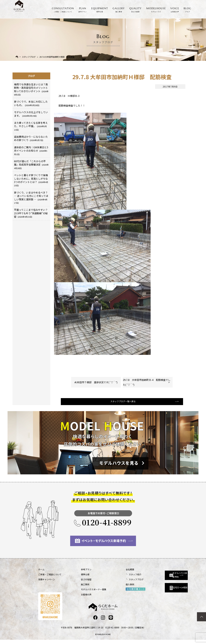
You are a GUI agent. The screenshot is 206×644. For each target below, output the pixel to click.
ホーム (41, 573)
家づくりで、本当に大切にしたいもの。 (31, 103)
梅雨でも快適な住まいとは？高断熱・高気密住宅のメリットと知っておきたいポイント (31, 89)
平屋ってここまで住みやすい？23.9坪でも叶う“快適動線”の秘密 (31, 213)
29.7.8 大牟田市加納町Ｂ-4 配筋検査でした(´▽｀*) (147, 382)
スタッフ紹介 (119, 578)
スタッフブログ (29, 57)
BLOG (187, 9)
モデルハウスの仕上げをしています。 (31, 114)
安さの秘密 (78, 583)
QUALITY (136, 9)
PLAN (83, 9)
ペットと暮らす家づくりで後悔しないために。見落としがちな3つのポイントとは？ (31, 180)
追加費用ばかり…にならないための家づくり (31, 138)
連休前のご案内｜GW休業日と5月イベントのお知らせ (31, 151)
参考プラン (78, 573)
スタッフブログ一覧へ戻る (121, 405)
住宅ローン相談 (160, 589)
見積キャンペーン (47, 583)
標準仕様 (77, 578)
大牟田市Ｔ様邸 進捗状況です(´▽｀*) (96, 382)
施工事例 (77, 588)
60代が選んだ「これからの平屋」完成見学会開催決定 (31, 164)
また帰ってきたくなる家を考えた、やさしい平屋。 (31, 126)
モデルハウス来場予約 (161, 576)
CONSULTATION (63, 9)
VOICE (175, 9)
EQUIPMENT (100, 9)
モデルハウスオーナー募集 (86, 593)
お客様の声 (78, 598)
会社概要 (114, 573)
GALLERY (119, 9)
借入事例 (114, 588)
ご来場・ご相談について (50, 578)
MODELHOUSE (156, 9)
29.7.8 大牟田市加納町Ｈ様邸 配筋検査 (57, 57)
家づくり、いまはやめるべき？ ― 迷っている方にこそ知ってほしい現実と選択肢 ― (31, 197)
